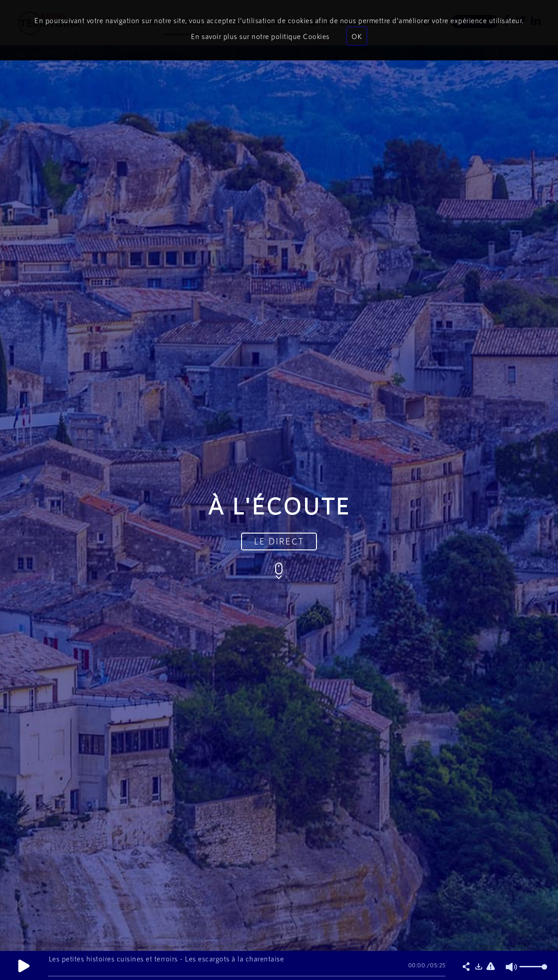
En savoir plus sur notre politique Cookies (260, 36)
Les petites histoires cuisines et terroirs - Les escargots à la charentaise (166, 958)
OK (357, 36)
